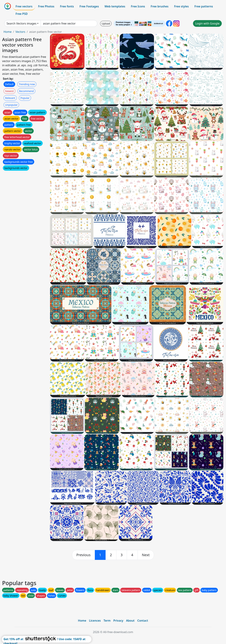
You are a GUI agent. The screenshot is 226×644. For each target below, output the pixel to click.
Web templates (115, 6)
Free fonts (67, 6)
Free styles (181, 6)
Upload (106, 24)
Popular (25, 98)
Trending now (27, 84)
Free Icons (138, 6)
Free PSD (22, 14)
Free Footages (89, 6)
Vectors (20, 32)
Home (8, 32)
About (130, 621)
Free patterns (204, 6)
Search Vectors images (21, 23)
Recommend (26, 91)
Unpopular (11, 105)
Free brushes (160, 6)
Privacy (118, 621)
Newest (9, 91)
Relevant (10, 98)
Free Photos (46, 6)
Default (9, 84)
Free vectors (24, 6)
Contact (143, 621)
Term (107, 621)
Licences (95, 621)
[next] (146, 555)
